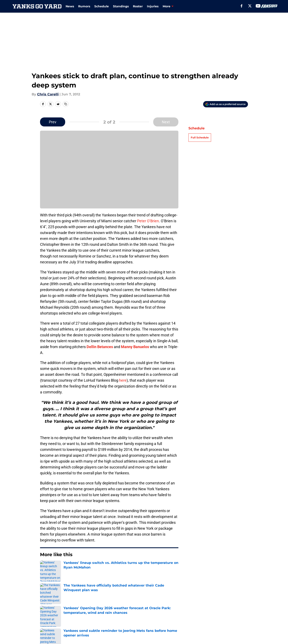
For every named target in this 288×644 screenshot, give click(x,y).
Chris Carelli (48, 94)
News (70, 6)
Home (45, 576)
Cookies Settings (235, 621)
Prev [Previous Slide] (53, 122)
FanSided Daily (52, 613)
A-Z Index (148, 621)
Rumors (84, 6)
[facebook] (242, 6)
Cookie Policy (232, 613)
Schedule (102, 6)
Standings (121, 6)
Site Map (187, 621)
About (44, 606)
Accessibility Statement (104, 621)
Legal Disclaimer (53, 621)
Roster (138, 6)
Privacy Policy (151, 613)
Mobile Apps (231, 606)
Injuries (153, 6)
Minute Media (28, 632)
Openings (92, 606)
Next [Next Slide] (166, 122)
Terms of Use (191, 613)
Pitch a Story (94, 613)
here (123, 380)
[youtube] (258, 6)
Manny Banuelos (135, 347)
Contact (147, 606)
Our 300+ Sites (192, 606)
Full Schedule (200, 137)
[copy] (66, 104)
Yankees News (65, 576)
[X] (250, 6)
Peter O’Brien (148, 221)
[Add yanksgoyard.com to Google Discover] (226, 104)
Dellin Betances (100, 347)
